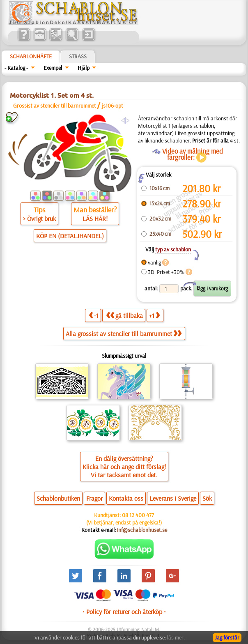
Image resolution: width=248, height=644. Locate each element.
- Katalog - (16, 68)
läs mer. (176, 637)
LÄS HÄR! (95, 218)
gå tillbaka (124, 315)
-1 (94, 315)
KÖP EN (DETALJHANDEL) (70, 236)
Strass (78, 56)
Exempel (53, 68)
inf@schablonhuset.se (142, 530)
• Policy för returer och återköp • (124, 612)
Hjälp (84, 68)
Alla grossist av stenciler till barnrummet (124, 333)
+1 (154, 315)
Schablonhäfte (31, 56)
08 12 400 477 (138, 515)
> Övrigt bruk (39, 218)
